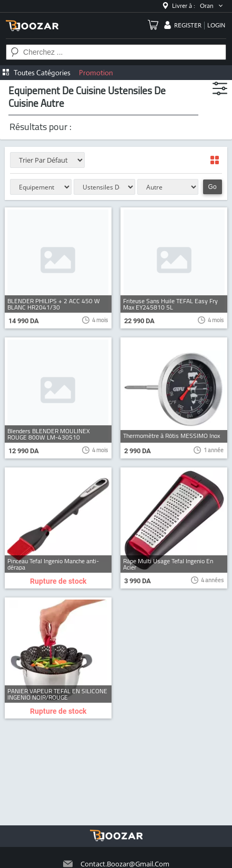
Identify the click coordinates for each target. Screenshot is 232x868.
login (216, 25)
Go (213, 187)
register (188, 25)
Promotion (96, 73)
